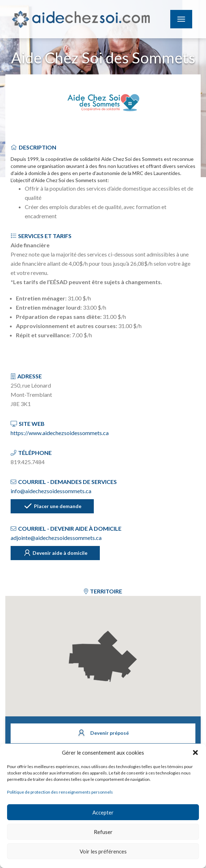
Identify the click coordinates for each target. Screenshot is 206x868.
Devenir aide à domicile (55, 553)
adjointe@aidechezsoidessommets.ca (56, 538)
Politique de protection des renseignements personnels (60, 792)
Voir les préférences (103, 851)
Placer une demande (52, 507)
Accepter (103, 812)
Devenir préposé (103, 733)
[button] (195, 753)
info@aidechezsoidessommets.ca (51, 491)
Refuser (103, 832)
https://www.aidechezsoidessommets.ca (60, 433)
